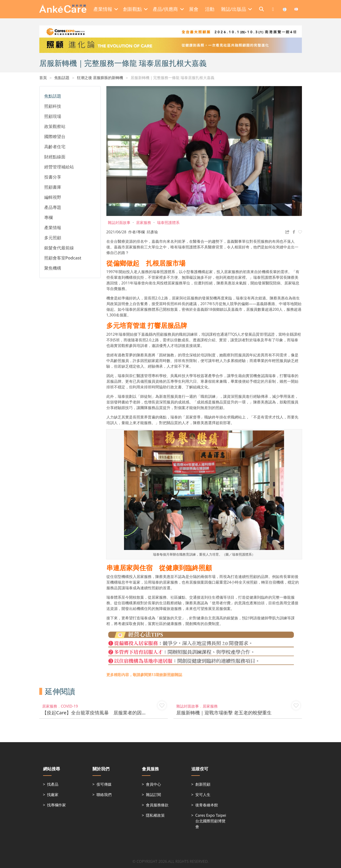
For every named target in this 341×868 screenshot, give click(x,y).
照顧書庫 (53, 187)
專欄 (48, 217)
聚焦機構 (53, 268)
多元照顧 (53, 238)
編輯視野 (53, 197)
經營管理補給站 (59, 167)
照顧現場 (53, 116)
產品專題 (53, 207)
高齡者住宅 (55, 147)
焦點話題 (62, 78)
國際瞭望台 (55, 136)
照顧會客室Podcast (63, 258)
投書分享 (53, 177)
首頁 (43, 78)
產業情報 (53, 227)
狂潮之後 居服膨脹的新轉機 (100, 78)
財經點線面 (55, 157)
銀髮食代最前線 (59, 248)
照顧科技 (53, 106)
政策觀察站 (55, 126)
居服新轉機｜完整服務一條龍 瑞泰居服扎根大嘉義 (173, 78)
